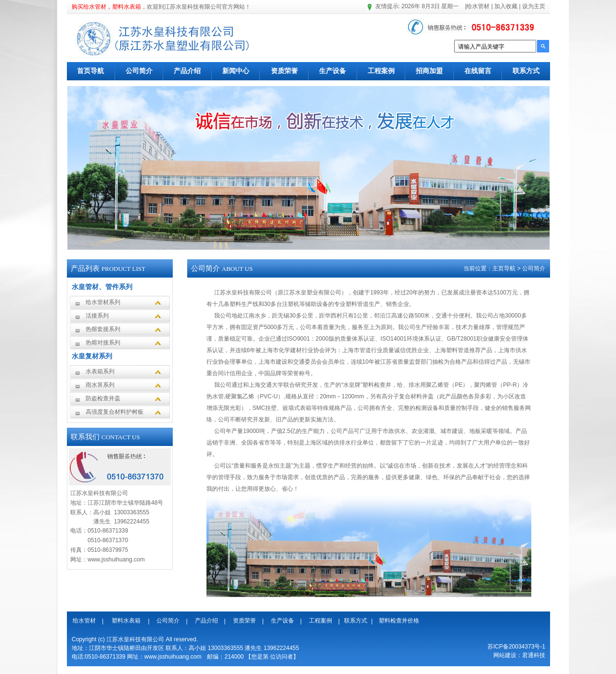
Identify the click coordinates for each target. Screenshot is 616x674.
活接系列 (97, 316)
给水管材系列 (103, 302)
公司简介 (139, 71)
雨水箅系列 (100, 385)
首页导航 (90, 71)
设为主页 (533, 6)
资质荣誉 (284, 71)
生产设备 (333, 71)
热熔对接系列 (103, 343)
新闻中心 (236, 71)
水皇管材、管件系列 (102, 287)
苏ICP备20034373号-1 (516, 647)
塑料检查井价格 (399, 621)
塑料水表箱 (126, 621)
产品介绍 (187, 71)
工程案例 (381, 71)
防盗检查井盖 (103, 398)
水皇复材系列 (92, 356)
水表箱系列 (100, 371)
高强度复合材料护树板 (115, 412)
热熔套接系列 (103, 329)
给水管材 (478, 6)
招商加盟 (429, 71)
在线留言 (478, 71)
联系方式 (526, 71)
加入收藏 (505, 6)
